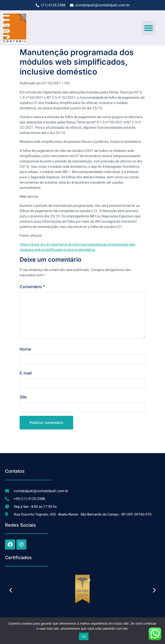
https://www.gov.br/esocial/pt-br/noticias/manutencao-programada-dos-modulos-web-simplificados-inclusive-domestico (78, 247)
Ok (84, 637)
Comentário (32, 287)
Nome (25, 349)
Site (23, 397)
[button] (149, 28)
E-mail (26, 373)
